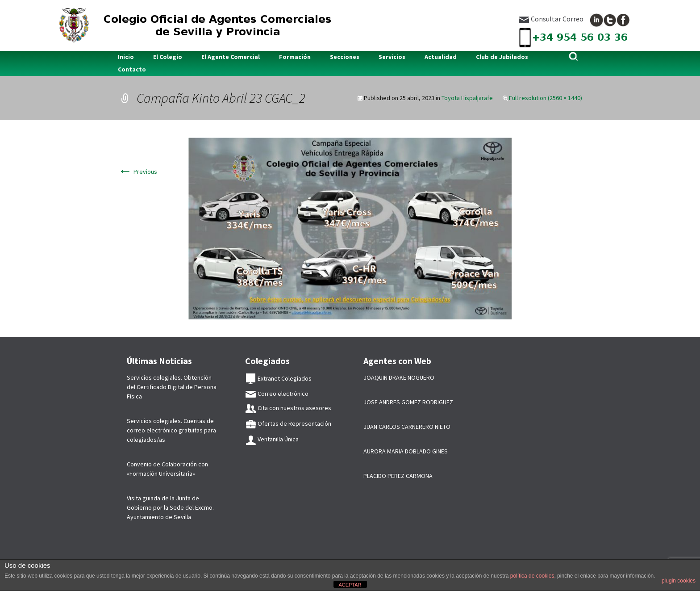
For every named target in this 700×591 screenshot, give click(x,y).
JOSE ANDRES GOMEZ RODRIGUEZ (408, 402)
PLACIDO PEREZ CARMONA (398, 476)
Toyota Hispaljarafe (467, 98)
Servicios (392, 57)
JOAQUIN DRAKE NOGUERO (399, 377)
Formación (295, 57)
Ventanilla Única (272, 439)
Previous (137, 172)
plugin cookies (679, 581)
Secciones (345, 57)
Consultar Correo (551, 19)
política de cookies (532, 576)
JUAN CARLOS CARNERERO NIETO (407, 427)
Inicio (126, 57)
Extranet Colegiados (278, 378)
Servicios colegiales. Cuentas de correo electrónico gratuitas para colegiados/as (171, 430)
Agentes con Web (397, 361)
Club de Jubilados (502, 57)
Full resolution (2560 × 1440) (546, 98)
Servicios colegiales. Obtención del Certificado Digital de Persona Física (172, 387)
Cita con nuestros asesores (288, 408)
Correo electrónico (277, 394)
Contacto (132, 69)
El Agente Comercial (231, 57)
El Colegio (168, 57)
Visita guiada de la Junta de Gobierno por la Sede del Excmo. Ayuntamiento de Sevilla (170, 507)
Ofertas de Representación (288, 423)
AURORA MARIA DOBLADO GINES (406, 451)
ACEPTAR (350, 585)
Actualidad (441, 57)
